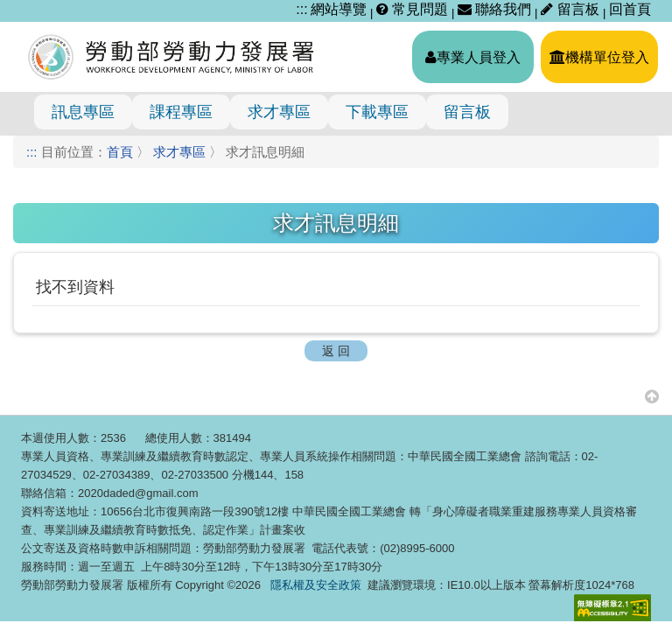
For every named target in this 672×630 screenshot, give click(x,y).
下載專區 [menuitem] (377, 112)
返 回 (336, 351)
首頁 (120, 152)
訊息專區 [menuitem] (83, 112)
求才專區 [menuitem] (279, 112)
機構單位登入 (599, 57)
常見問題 (412, 9)
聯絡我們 (494, 9)
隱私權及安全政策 (316, 585)
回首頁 (630, 9)
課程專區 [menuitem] (181, 112)
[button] (652, 396)
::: (301, 9)
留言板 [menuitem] (467, 112)
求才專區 (179, 152)
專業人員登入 (473, 57)
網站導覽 (339, 9)
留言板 (572, 9)
